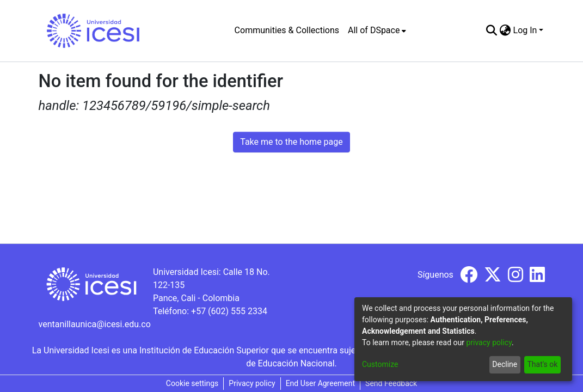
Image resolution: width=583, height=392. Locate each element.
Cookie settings (192, 383)
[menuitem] (377, 30)
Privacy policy (252, 383)
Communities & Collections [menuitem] (287, 30)
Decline (505, 364)
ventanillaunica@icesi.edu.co (95, 324)
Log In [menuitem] (525, 30)
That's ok (542, 364)
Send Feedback (391, 383)
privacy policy (489, 342)
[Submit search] (492, 30)
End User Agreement (320, 383)
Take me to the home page (291, 142)
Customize (380, 364)
